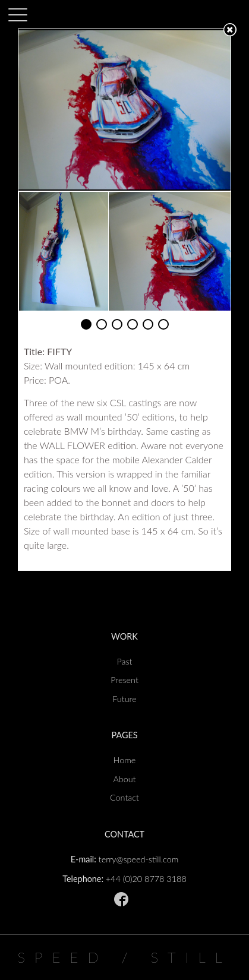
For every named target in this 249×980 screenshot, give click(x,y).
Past (124, 661)
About (124, 779)
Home (125, 760)
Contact (124, 797)
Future (124, 699)
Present (124, 680)
